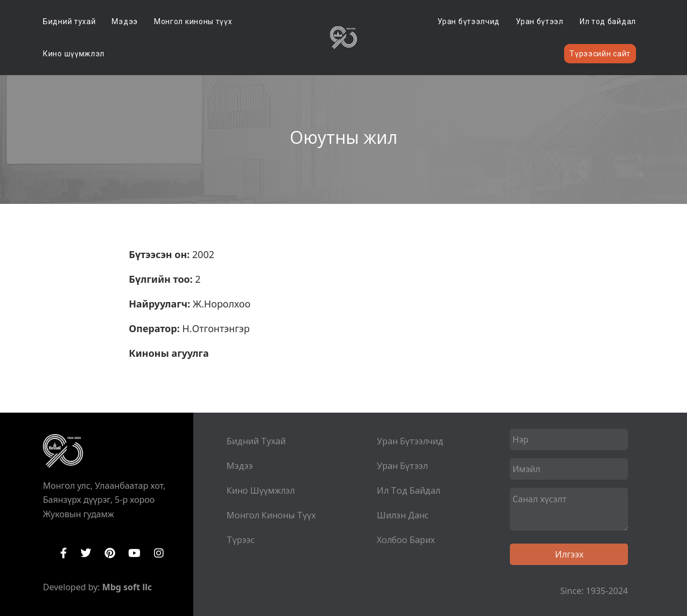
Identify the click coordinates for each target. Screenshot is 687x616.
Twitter (86, 553)
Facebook (64, 553)
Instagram (159, 553)
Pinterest (110, 553)
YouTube (134, 553)
